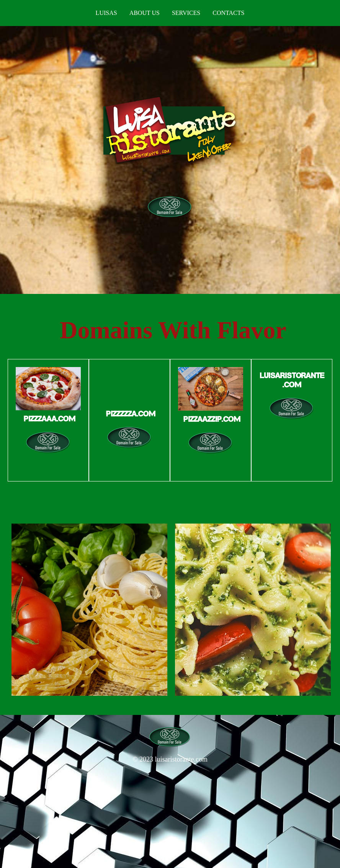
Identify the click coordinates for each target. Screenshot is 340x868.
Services (186, 13)
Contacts (228, 13)
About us (145, 13)
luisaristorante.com (181, 759)
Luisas (106, 13)
